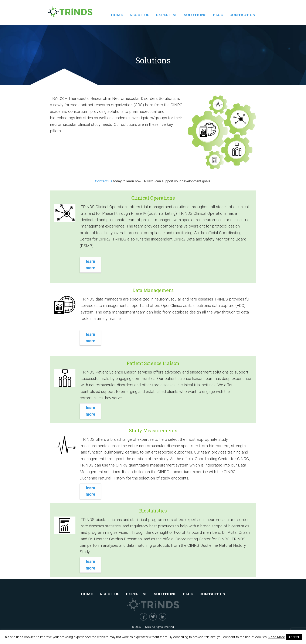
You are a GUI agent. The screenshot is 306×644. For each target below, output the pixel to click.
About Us (139, 15)
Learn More (90, 265)
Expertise (167, 15)
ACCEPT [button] (294, 637)
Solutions (195, 15)
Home (117, 15)
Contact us (104, 181)
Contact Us (242, 15)
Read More (277, 637)
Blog (218, 15)
